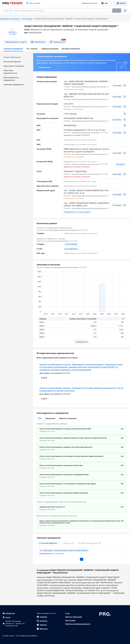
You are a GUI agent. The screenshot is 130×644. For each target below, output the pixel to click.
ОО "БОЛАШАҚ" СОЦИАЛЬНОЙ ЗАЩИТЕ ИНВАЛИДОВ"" (64, 550)
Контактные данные (12, 62)
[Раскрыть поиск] (125, 11)
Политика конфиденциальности (78, 624)
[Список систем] (33, 3)
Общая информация (12, 57)
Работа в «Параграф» (74, 617)
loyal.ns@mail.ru (71, 249)
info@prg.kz (9, 613)
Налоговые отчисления (14, 66)
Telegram (42, 625)
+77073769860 (71, 244)
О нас (68, 613)
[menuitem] (15, 57)
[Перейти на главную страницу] (12, 3)
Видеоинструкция (90, 3)
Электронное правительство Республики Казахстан (89, 87)
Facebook (42, 617)
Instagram (42, 621)
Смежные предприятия (14, 85)
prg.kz (7, 617)
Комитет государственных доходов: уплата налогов (62, 267)
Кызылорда (27, 19)
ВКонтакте (42, 629)
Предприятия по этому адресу (77, 212)
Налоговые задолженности (10, 72)
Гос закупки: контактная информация (57, 241)
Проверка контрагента (10, 19)
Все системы (70, 620)
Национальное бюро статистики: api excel (86, 133)
